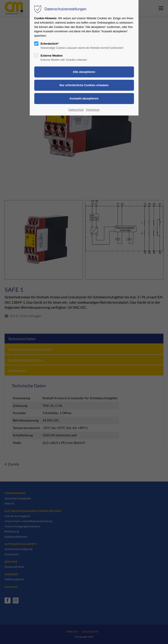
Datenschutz (76, 110)
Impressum (93, 110)
